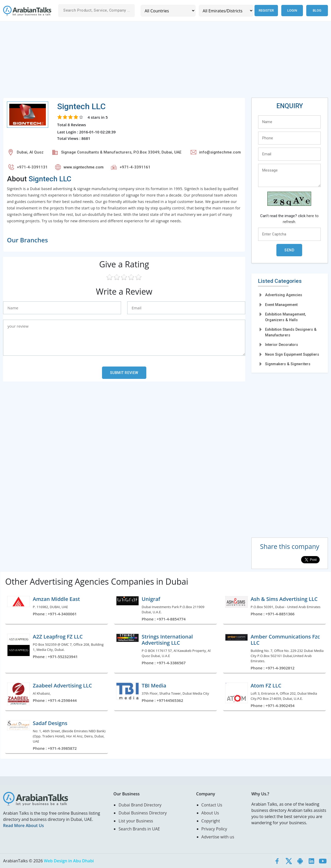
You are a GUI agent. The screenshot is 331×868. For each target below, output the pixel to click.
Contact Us (212, 805)
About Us (210, 813)
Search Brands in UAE (139, 829)
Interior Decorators (282, 345)
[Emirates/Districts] (226, 11)
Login (292, 10)
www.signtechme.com (84, 167)
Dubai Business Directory (143, 813)
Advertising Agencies (284, 295)
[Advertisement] (158, 62)
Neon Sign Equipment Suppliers (292, 354)
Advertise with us (218, 837)
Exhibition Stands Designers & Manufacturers (291, 332)
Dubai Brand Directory (140, 805)
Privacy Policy (214, 829)
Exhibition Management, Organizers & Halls (285, 317)
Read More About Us (23, 826)
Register (266, 10)
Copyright (211, 821)
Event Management (281, 305)
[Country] (168, 11)
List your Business (136, 821)
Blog (317, 10)
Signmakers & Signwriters (288, 364)
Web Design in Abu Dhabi (69, 861)
